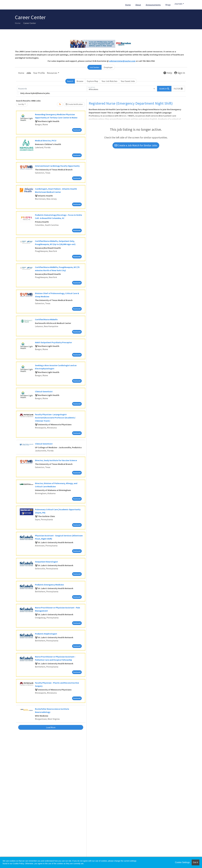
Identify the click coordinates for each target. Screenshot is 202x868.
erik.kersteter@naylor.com (122, 61)
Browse (80, 81)
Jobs (29, 73)
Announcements (153, 5)
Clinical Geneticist (44, 391)
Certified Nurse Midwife (46, 319)
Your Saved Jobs (128, 81)
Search (70, 81)
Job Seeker (94, 67)
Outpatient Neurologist (46, 562)
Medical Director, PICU (46, 141)
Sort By (21, 104)
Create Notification (74, 104)
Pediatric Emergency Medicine (49, 585)
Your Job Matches (110, 81)
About (138, 5)
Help (168, 73)
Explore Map (92, 81)
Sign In (180, 73)
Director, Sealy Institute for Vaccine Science (56, 460)
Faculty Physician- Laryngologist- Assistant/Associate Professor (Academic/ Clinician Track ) (55, 418)
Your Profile (39, 73)
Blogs (168, 5)
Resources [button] (52, 73)
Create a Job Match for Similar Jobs (136, 145)
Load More (51, 727)
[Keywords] (52, 89)
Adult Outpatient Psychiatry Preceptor (53, 342)
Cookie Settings (182, 862)
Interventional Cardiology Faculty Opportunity (57, 166)
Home (128, 5)
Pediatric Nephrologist (46, 634)
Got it (196, 862)
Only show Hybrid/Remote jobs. (35, 93)
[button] (178, 89)
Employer (108, 67)
